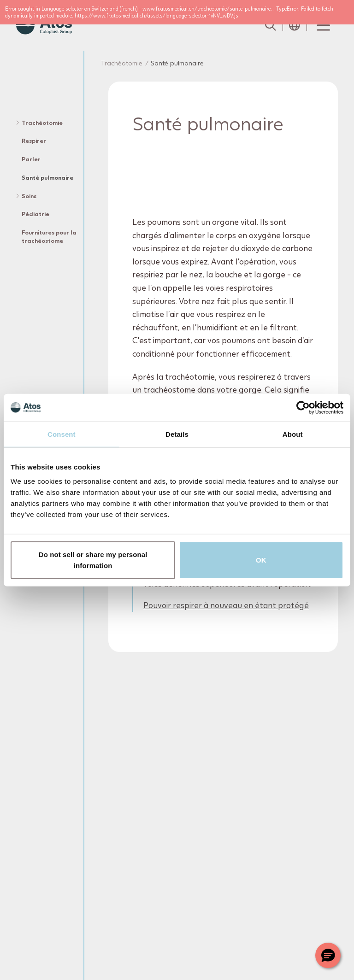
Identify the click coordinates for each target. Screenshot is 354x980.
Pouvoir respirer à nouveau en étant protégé (226, 606)
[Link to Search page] (271, 25)
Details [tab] (177, 434)
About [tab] (293, 434)
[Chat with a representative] (328, 955)
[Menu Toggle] (323, 25)
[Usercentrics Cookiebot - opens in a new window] (303, 407)
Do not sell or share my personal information (93, 560)
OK (261, 560)
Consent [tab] (62, 434)
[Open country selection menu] (295, 25)
